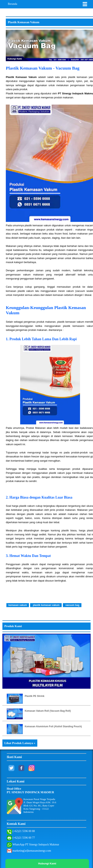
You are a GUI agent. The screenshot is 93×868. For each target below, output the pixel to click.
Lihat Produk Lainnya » (20, 743)
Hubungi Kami (47, 864)
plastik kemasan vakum (46, 605)
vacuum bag (72, 605)
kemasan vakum (18, 605)
